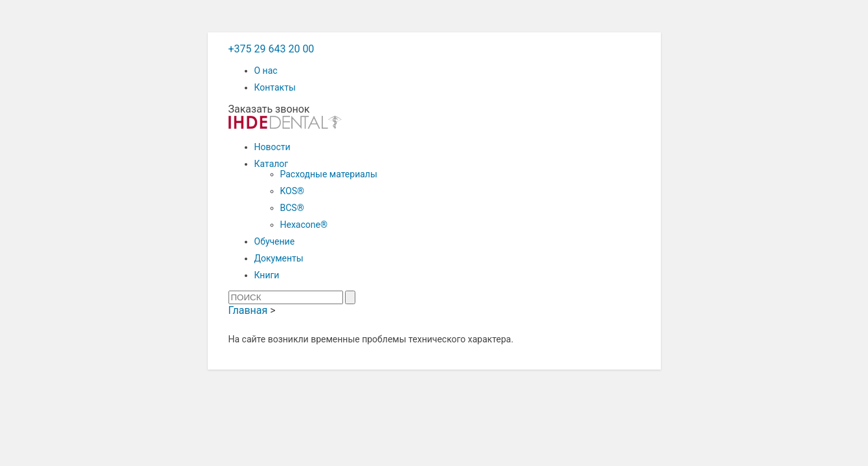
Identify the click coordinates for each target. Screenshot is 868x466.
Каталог (272, 164)
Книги (267, 275)
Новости (273, 147)
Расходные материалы (329, 174)
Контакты (275, 87)
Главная (248, 310)
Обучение (275, 241)
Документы (279, 258)
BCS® (292, 208)
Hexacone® (304, 225)
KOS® (293, 191)
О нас (266, 71)
